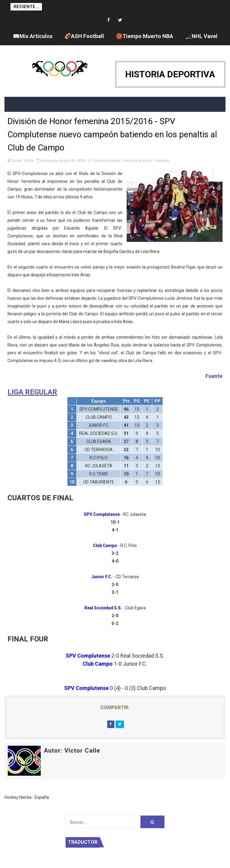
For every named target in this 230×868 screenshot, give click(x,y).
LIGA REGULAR (32, 392)
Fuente (214, 376)
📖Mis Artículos (33, 36)
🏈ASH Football (84, 36)
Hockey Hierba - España (146, 161)
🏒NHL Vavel (201, 36)
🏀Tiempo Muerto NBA (144, 36)
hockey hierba (107, 161)
